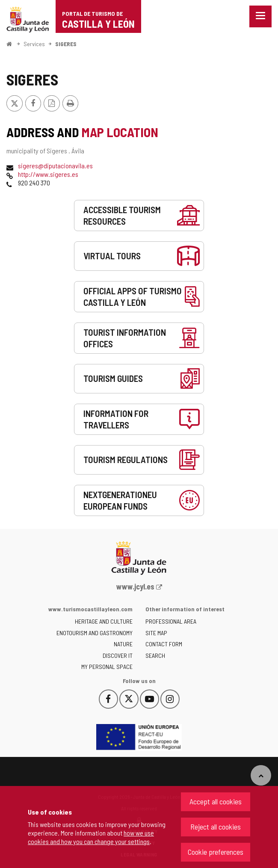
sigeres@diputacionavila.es (55, 166)
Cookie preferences (216, 852)
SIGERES (66, 44)
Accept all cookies (216, 801)
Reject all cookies (216, 827)
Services (34, 44)
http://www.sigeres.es (48, 174)
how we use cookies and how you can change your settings (91, 837)
